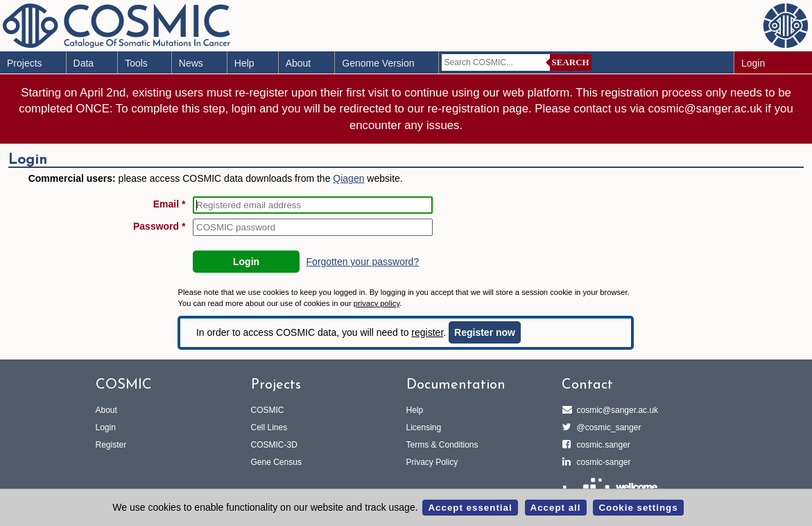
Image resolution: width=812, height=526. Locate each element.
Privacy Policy (432, 462)
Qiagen (348, 178)
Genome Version (378, 63)
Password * (159, 226)
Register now (485, 332)
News (191, 63)
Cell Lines (269, 427)
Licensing (424, 427)
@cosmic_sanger (607, 427)
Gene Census (276, 462)
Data (84, 63)
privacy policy (377, 303)
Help (244, 63)
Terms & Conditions (442, 445)
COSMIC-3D (274, 445)
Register (111, 445)
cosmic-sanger (602, 462)
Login (753, 63)
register (427, 332)
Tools (136, 63)
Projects (25, 63)
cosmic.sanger (602, 445)
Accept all (556, 508)
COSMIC (268, 410)
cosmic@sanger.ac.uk (616, 410)
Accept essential (470, 508)
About (299, 63)
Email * (170, 204)
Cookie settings (638, 508)
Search (571, 62)
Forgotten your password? (363, 262)
